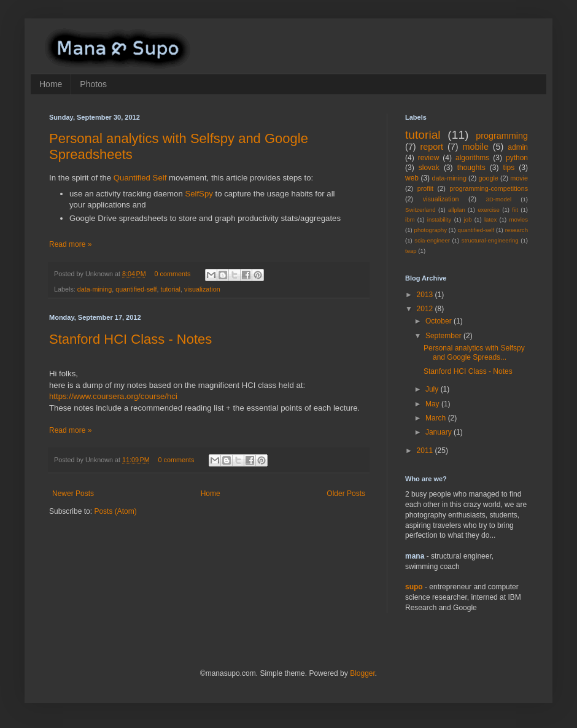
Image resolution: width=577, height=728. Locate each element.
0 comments (173, 274)
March (437, 418)
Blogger (362, 673)
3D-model (499, 199)
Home (51, 84)
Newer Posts (73, 494)
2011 (426, 451)
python (517, 158)
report (432, 147)
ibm (410, 219)
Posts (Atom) (115, 511)
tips (509, 168)
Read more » (70, 244)
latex (490, 219)
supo (414, 587)
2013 (426, 295)
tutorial (170, 289)
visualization (202, 289)
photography (431, 230)
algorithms (472, 158)
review (429, 158)
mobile (476, 147)
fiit (515, 210)
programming (502, 136)
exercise (489, 210)
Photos (93, 84)
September (444, 336)
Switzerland (420, 210)
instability (439, 219)
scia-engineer (432, 240)
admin (518, 147)
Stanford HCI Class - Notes (130, 339)
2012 (426, 309)
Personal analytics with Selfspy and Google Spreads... (474, 352)
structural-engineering (490, 240)
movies (519, 219)
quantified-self (136, 289)
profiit (425, 188)
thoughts (471, 168)
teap (411, 251)
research (517, 230)
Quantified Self (140, 178)
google (488, 178)
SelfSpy (199, 194)
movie (519, 178)
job (468, 219)
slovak (429, 168)
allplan (457, 210)
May (433, 404)
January (440, 432)
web (412, 178)
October (440, 321)
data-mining (95, 289)
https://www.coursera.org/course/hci (113, 396)
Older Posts (346, 494)
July (433, 389)
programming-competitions (489, 188)
